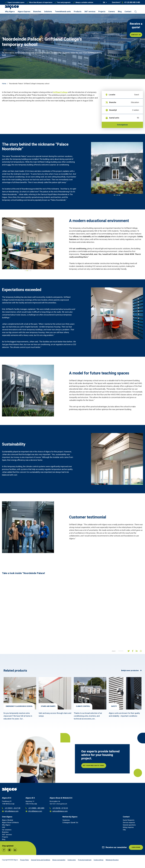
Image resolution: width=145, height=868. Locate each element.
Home (4, 84)
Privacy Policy (24, 861)
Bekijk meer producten (131, 672)
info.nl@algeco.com (10, 813)
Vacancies (66, 822)
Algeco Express (24, 12)
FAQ (124, 831)
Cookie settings (99, 861)
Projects (102, 12)
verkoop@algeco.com (59, 813)
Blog (120, 12)
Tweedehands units (63, 12)
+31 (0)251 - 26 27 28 (11, 810)
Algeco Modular (8, 822)
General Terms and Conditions (41, 861)
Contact (128, 12)
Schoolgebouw (122, 125)
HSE (4, 829)
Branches (37, 12)
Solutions (48, 12)
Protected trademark (85, 861)
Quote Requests (129, 822)
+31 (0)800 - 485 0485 (35, 810)
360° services (90, 12)
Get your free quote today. (98, 767)
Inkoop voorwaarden (59, 861)
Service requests (129, 824)
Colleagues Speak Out (70, 824)
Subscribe (135, 849)
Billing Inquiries (128, 829)
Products (78, 12)
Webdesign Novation (112, 861)
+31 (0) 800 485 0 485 (132, 2)
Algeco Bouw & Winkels (10, 824)
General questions (129, 826)
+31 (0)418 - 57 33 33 (59, 810)
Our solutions (7, 831)
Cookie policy (72, 861)
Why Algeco (10, 12)
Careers (112, 12)
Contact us (136, 35)
